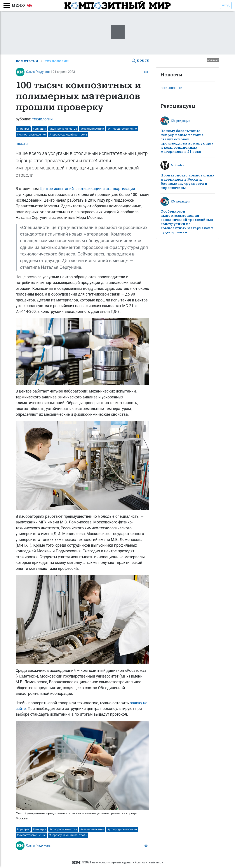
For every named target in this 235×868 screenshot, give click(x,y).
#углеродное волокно (122, 129)
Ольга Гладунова (38, 72)
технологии (57, 61)
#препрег (23, 129)
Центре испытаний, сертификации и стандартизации (87, 189)
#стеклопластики (92, 129)
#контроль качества (63, 129)
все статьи (27, 61)
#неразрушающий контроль (68, 135)
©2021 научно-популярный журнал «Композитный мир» (117, 862)
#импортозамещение (31, 135)
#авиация (39, 129)
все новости (171, 88)
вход (226, 5)
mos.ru (22, 144)
